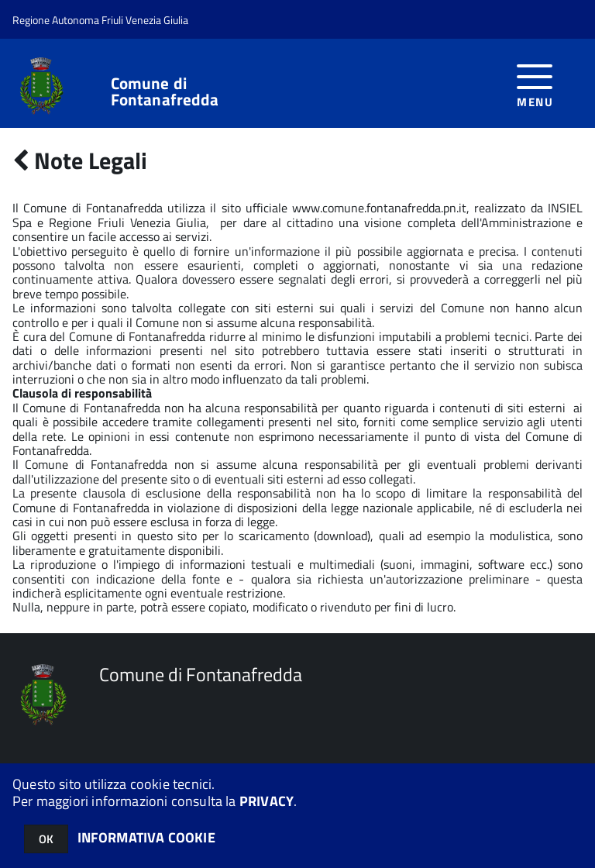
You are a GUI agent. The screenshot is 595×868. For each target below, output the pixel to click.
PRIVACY (267, 801)
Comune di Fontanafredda (165, 91)
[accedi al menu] (535, 83)
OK (46, 839)
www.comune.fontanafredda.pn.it (379, 208)
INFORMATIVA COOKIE (146, 837)
